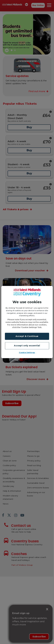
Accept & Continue (27, 336)
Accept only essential (27, 346)
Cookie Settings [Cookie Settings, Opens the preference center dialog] (27, 352)
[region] (27, 322)
